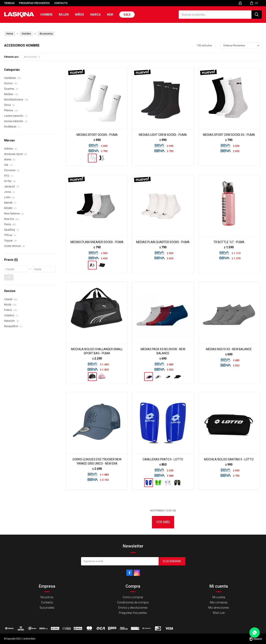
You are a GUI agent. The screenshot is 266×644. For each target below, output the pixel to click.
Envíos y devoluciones (133, 608)
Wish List (219, 613)
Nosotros (47, 597)
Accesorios (30, 57)
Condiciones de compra (133, 602)
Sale (127, 15)
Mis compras (219, 602)
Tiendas (9, 3)
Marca (95, 15)
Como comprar (133, 597)
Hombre (46, 15)
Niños (79, 15)
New (110, 15)
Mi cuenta (219, 597)
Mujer (64, 15)
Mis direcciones (219, 608)
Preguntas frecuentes (34, 3)
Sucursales (47, 608)
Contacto (61, 3)
